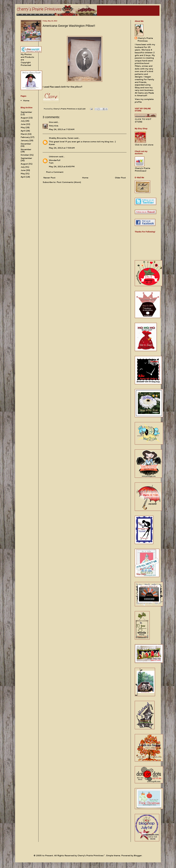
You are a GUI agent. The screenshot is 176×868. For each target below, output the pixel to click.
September (26, 112)
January (25, 140)
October (25, 155)
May (23, 127)
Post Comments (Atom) (69, 182)
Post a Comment (55, 172)
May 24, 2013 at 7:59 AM (62, 148)
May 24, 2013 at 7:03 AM (62, 129)
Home (85, 178)
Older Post (120, 178)
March (24, 134)
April (23, 131)
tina (51, 122)
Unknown (54, 157)
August (24, 118)
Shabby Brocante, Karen (61, 138)
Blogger (138, 856)
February (25, 137)
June (23, 124)
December (26, 144)
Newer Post (49, 178)
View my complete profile (144, 101)
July (23, 121)
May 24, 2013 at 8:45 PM (62, 167)
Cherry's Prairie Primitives (65, 109)
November (26, 149)
